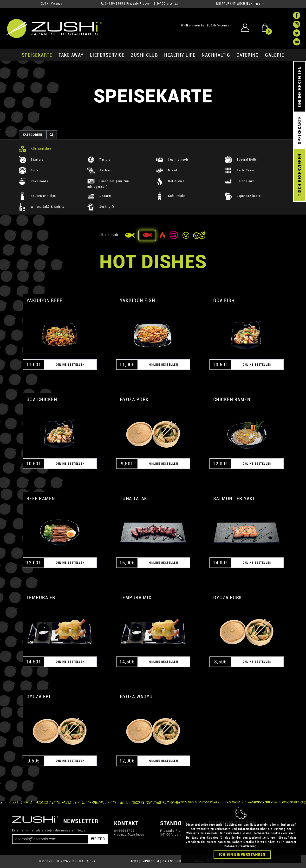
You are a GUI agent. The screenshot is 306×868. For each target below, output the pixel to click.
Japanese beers (243, 196)
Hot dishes (170, 181)
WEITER (98, 839)
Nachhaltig (216, 55)
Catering (248, 55)
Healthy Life (180, 55)
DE (260, 4)
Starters (31, 159)
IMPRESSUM (150, 861)
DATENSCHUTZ (173, 861)
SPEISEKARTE (37, 55)
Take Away (71, 55)
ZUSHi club (144, 55)
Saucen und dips (37, 196)
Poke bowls (34, 181)
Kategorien (33, 135)
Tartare (99, 159)
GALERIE (275, 55)
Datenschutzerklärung (241, 846)
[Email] (50, 839)
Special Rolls (241, 159)
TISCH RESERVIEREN (300, 175)
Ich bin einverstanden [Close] (242, 855)
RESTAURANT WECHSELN (234, 4)
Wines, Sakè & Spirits (42, 207)
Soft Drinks (171, 196)
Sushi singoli (172, 159)
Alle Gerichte (35, 149)
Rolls (29, 170)
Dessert (100, 196)
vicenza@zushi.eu (129, 834)
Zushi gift (101, 207)
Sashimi (100, 170)
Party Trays (240, 170)
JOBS (134, 861)
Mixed (167, 170)
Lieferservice (107, 55)
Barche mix (239, 181)
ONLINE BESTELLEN (300, 87)
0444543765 (114, 4)
